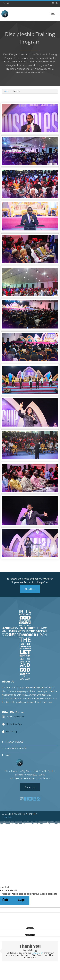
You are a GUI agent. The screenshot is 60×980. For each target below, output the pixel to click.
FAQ (7, 755)
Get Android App (14, 724)
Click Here (30, 589)
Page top (7, 817)
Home (7, 91)
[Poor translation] (21, 900)
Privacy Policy (14, 742)
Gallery (17, 91)
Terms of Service (16, 748)
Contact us (30, 787)
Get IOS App (12, 732)
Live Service (18, 717)
